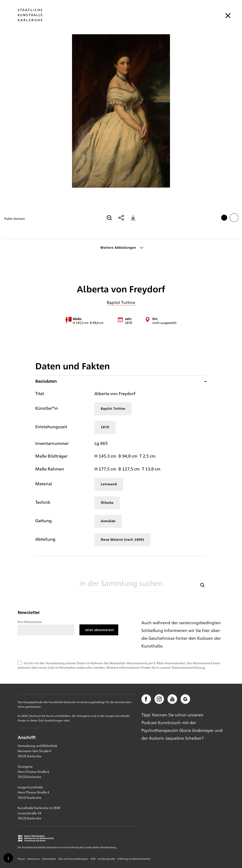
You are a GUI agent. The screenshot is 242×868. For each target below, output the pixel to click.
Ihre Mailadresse (30, 622)
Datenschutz (49, 859)
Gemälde (108, 521)
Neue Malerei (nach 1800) (122, 539)
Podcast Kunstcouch (161, 722)
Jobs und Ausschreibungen (73, 859)
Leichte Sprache (106, 859)
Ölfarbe (107, 502)
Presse (21, 859)
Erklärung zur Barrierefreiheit (134, 859)
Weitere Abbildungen (118, 247)
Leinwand (109, 484)
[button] (202, 585)
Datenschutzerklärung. (189, 667)
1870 (105, 427)
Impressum (33, 859)
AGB (93, 859)
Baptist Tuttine (121, 302)
